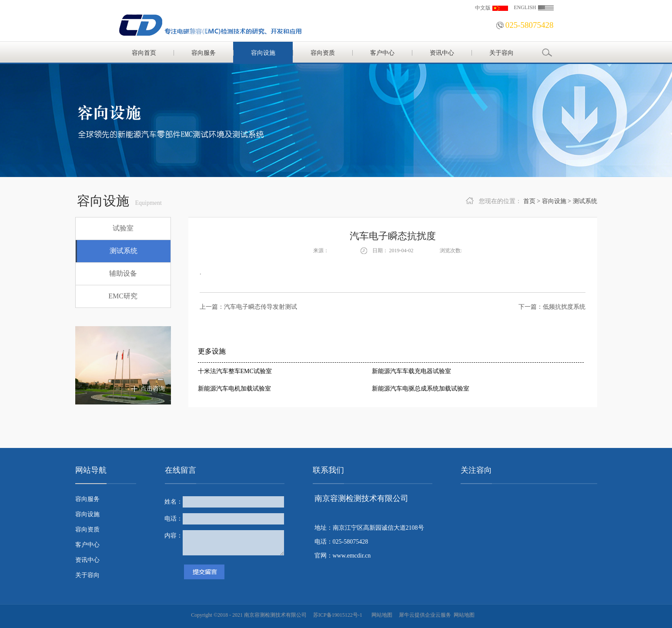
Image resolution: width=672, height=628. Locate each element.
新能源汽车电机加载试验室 (234, 389)
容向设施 (554, 201)
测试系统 (585, 201)
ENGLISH (525, 7)
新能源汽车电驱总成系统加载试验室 (421, 389)
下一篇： (552, 307)
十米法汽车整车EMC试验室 (235, 371)
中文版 (483, 8)
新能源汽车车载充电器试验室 (411, 371)
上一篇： (248, 307)
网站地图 (381, 615)
